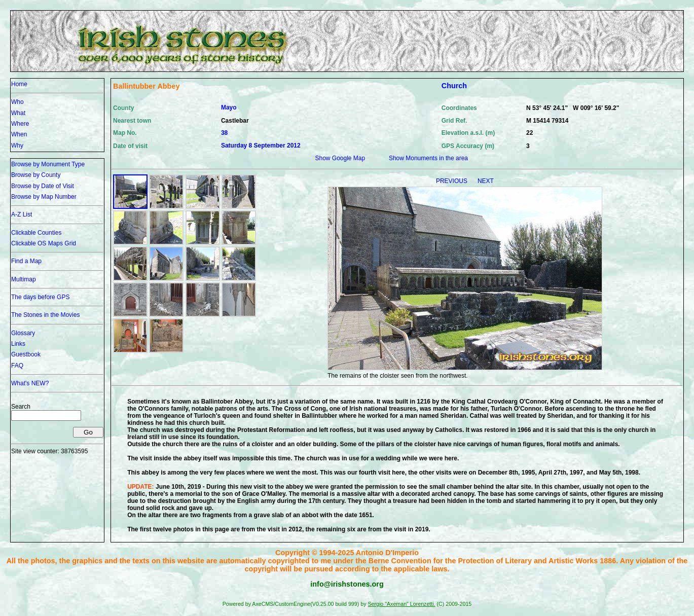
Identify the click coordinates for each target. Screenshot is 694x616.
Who (17, 102)
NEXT (486, 181)
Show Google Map (340, 158)
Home (19, 84)
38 (224, 133)
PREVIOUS (452, 181)
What (18, 113)
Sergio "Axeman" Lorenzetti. (401, 604)
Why (17, 146)
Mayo (229, 107)
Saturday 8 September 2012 (261, 146)
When (19, 134)
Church (454, 86)
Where (20, 124)
